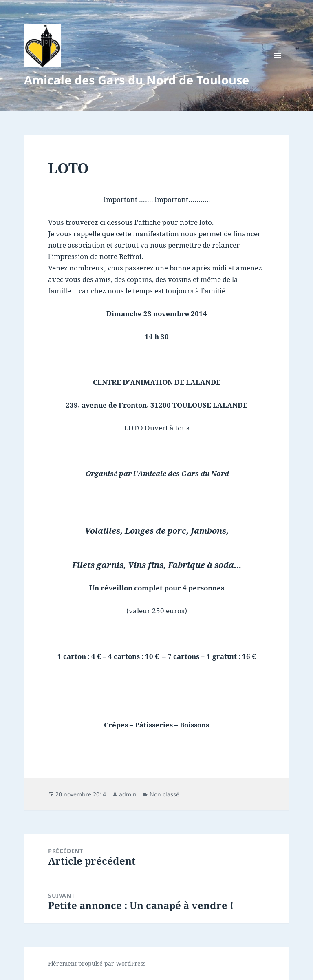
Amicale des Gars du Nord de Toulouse (137, 80)
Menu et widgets (278, 67)
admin (128, 794)
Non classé (164, 794)
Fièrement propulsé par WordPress (97, 963)
